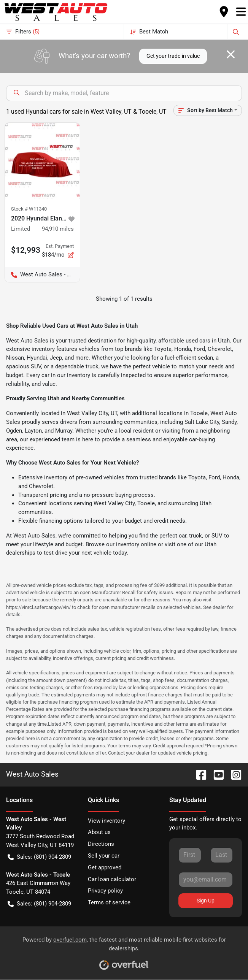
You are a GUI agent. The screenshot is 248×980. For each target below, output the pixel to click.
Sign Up (206, 901)
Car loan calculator (112, 879)
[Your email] (206, 880)
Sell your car (104, 856)
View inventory (107, 821)
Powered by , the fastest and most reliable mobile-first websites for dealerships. (124, 951)
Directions (101, 844)
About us (99, 832)
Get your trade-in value (173, 56)
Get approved (105, 867)
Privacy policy (105, 891)
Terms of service (109, 902)
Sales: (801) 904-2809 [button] (39, 857)
